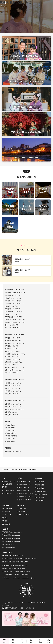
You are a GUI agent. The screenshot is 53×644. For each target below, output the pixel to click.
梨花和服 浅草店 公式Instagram (11, 535)
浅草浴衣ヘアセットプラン (13, 407)
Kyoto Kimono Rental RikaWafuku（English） (15, 565)
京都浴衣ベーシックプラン (13, 391)
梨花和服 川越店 (10, 438)
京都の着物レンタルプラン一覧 (14, 289)
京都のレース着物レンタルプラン (15, 320)
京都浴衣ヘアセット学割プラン (14, 386)
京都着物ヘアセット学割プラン (14, 301)
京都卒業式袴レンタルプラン (14, 317)
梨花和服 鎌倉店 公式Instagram (11, 541)
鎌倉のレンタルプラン (24, 490)
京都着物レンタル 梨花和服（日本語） (13, 555)
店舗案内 (7, 422)
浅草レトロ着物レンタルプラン (14, 370)
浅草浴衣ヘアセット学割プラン (14, 409)
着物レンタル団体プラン (12, 325)
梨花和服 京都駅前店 (11, 436)
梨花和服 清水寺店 (10, 433)
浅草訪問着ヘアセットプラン (14, 362)
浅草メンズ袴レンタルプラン (14, 351)
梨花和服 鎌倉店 (10, 441)
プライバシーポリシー (8, 515)
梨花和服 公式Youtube (8, 548)
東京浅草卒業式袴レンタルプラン (15, 354)
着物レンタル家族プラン (12, 328)
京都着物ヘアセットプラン (13, 298)
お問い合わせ (21, 512)
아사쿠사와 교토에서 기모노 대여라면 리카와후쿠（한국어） (19, 559)
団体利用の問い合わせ (24, 515)
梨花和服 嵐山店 (10, 430)
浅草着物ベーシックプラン (13, 338)
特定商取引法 (6, 512)
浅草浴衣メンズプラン (12, 415)
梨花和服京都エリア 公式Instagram (12, 532)
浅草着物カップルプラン (12, 346)
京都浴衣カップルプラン (12, 388)
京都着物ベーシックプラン (13, 295)
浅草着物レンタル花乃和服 (13, 451)
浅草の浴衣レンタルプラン (25, 494)
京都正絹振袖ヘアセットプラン (14, 311)
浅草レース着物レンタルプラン (14, 367)
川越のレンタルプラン (24, 487)
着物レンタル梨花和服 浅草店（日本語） (14, 568)
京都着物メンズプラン (12, 306)
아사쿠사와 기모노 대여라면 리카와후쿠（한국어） (17, 571)
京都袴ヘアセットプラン (12, 314)
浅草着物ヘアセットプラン (13, 341)
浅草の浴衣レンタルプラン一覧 (14, 401)
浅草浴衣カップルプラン (12, 412)
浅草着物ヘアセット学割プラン (14, 343)
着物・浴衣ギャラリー (8, 493)
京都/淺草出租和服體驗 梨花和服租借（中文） (15, 562)
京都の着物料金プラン (24, 481)
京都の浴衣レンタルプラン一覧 (14, 380)
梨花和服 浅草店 (10, 425)
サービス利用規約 (7, 508)
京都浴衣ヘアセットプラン (13, 383)
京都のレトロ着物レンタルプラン (15, 322)
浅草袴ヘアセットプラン (12, 357)
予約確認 (5, 487)
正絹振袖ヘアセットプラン (13, 359)
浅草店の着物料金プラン (24, 484)
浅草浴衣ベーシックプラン (13, 404)
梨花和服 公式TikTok (8, 544)
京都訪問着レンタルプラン (13, 309)
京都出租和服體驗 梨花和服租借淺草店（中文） (16, 575)
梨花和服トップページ (8, 481)
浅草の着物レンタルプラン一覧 (14, 334)
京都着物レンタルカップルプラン (15, 303)
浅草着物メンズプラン (12, 349)
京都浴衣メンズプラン (12, 394)
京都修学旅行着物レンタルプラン (15, 293)
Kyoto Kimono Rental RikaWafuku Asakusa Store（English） (20, 578)
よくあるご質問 (22, 508)
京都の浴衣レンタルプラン (25, 497)
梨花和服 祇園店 (10, 428)
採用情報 (5, 521)
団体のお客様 (6, 524)
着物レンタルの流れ (8, 490)
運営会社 (5, 518)
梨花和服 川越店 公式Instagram (11, 538)
